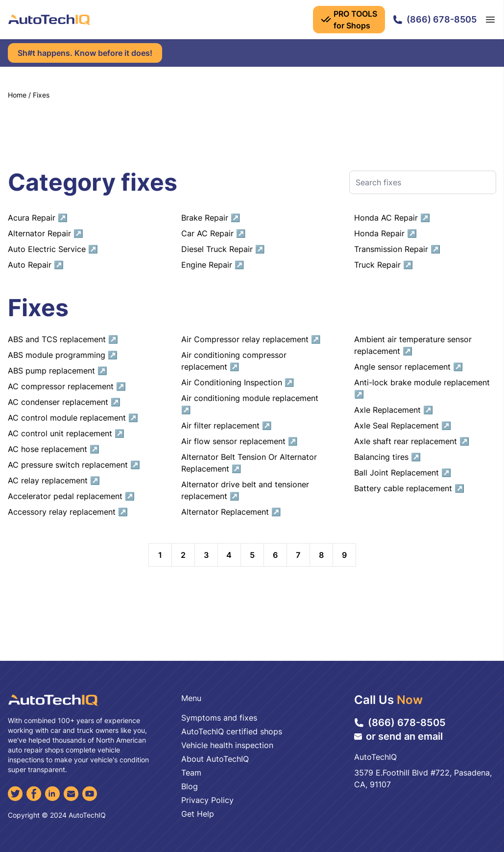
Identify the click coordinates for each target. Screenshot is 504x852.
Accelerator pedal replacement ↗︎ (71, 496)
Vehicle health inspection (227, 745)
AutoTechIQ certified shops (232, 731)
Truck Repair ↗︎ (384, 265)
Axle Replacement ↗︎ (394, 410)
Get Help (198, 814)
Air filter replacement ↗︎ (227, 426)
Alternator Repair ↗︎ (46, 233)
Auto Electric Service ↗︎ (53, 249)
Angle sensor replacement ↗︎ (408, 367)
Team (191, 773)
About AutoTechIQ (215, 759)
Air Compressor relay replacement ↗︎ (251, 339)
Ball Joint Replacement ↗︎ (403, 473)
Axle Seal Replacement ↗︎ (403, 426)
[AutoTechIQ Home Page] (49, 20)
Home (17, 95)
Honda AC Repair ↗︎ (392, 218)
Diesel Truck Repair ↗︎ (223, 249)
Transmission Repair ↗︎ (397, 249)
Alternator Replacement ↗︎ (231, 512)
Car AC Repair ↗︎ (214, 233)
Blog (190, 786)
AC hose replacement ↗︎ (54, 449)
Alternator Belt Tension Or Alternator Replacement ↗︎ (249, 463)
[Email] (71, 794)
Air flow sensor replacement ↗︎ (240, 441)
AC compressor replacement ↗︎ (67, 386)
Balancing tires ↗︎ (387, 457)
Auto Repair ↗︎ (36, 265)
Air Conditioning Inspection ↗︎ (238, 382)
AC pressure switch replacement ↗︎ (74, 465)
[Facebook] (34, 794)
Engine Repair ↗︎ (213, 265)
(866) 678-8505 (435, 19)
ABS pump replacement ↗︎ (58, 371)
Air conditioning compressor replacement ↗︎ (234, 361)
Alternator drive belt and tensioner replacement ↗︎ (245, 490)
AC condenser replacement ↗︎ (64, 402)
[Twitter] (15, 794)
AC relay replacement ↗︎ (54, 480)
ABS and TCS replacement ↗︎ (63, 339)
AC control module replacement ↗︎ (73, 418)
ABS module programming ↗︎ (63, 355)
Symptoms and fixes (219, 718)
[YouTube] (90, 794)
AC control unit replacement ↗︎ (66, 433)
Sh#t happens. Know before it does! (85, 53)
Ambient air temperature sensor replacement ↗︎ (413, 345)
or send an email (398, 736)
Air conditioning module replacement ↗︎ (250, 404)
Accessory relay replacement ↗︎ (68, 512)
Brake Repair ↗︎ (211, 218)
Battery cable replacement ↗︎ (409, 488)
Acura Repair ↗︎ (38, 218)
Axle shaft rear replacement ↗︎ (412, 441)
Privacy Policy (207, 800)
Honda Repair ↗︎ (385, 233)
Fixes (41, 95)
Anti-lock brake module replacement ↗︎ (422, 388)
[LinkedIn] (52, 794)
